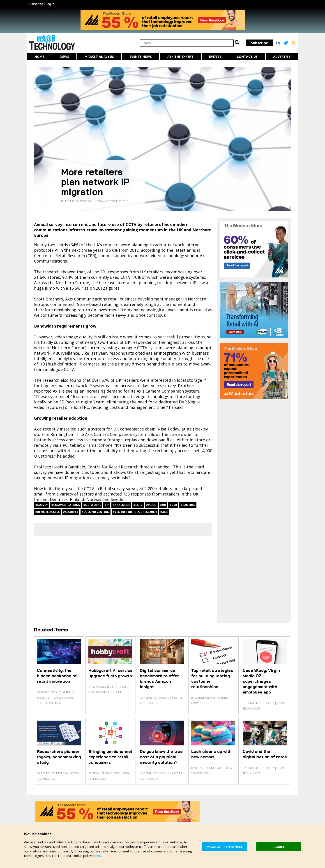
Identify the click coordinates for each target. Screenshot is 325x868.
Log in (50, 4)
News (64, 57)
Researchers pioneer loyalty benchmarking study (59, 757)
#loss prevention (96, 512)
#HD (163, 505)
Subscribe (36, 4)
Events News (141, 57)
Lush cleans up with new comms (211, 754)
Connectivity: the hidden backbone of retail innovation (57, 676)
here (97, 856)
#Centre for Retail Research (135, 512)
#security (71, 512)
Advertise (282, 57)
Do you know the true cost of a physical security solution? (161, 757)
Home (39, 57)
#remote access (47, 512)
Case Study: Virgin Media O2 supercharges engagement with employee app (261, 681)
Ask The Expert (180, 57)
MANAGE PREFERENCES (225, 847)
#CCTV (138, 505)
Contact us (247, 57)
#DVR (173, 505)
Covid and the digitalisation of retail (265, 754)
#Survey (41, 505)
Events (215, 57)
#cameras (188, 505)
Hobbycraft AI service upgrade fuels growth (111, 673)
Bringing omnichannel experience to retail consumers (110, 757)
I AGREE (279, 847)
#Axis (164, 512)
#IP (107, 505)
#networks (92, 505)
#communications (66, 505)
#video (151, 505)
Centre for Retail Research (60, 256)
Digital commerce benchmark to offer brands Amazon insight (159, 678)
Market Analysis (99, 57)
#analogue (121, 505)
